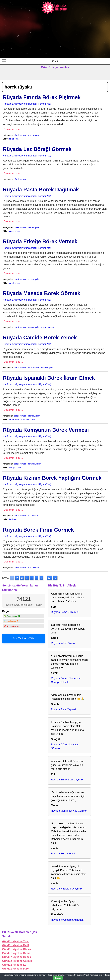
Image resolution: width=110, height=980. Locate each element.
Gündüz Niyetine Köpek (17, 949)
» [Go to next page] (55, 578)
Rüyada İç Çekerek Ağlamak (67, 920)
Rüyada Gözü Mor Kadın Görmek (65, 746)
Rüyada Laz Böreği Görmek (37, 149)
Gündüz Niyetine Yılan (16, 941)
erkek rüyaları (34, 279)
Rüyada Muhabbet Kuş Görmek (69, 811)
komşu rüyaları (35, 464)
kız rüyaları (33, 516)
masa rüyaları (34, 327)
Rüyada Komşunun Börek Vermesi (46, 430)
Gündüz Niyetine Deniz (16, 953)
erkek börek (15, 283)
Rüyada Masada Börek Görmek (42, 293)
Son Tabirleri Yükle (24, 638)
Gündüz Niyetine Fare (15, 969)
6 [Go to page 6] (37, 578)
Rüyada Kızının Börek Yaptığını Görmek (52, 478)
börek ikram (15, 420)
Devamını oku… (13, 129)
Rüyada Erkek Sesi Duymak (67, 780)
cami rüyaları (34, 368)
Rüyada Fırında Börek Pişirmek (42, 97)
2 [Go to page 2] (17, 578)
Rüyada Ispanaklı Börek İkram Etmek (49, 378)
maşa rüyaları (48, 327)
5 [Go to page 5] (32, 578)
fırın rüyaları (33, 135)
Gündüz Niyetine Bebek (17, 957)
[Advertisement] (55, 36)
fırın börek (14, 139)
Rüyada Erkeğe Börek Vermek (40, 241)
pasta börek (15, 231)
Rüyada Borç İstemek (63, 854)
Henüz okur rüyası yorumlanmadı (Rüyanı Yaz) (27, 104)
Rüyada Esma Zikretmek (65, 612)
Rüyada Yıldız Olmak (63, 643)
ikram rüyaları (34, 416)
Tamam (58, 978)
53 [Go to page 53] (50, 578)
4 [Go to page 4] (27, 578)
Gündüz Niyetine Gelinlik (17, 961)
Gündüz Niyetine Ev (14, 965)
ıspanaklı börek (28, 420)
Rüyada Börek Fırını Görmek (38, 530)
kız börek (13, 519)
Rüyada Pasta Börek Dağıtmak (41, 190)
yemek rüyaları (47, 368)
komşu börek (15, 468)
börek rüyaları (20, 135)
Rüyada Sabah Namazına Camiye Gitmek (66, 680)
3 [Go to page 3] (22, 578)
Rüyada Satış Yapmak (64, 709)
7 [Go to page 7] (41, 578)
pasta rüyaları (34, 227)
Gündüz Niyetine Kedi (15, 945)
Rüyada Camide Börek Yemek (40, 338)
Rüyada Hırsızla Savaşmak (67, 889)
